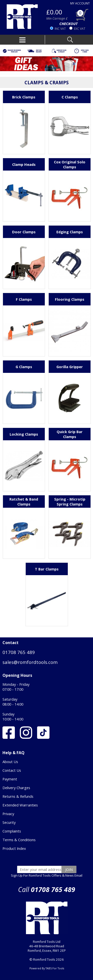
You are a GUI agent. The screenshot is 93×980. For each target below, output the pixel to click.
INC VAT (60, 29)
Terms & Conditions (19, 840)
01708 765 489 (19, 652)
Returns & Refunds (18, 796)
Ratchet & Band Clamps (24, 502)
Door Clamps (24, 232)
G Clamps (24, 367)
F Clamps (24, 299)
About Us (10, 762)
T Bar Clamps (47, 569)
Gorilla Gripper (70, 367)
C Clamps (70, 97)
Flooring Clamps (70, 299)
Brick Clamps (24, 97)
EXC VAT (80, 29)
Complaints (12, 831)
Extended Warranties (20, 805)
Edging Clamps (70, 232)
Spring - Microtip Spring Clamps (70, 502)
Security (9, 822)
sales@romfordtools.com (30, 662)
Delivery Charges (16, 788)
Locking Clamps (24, 434)
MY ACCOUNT (80, 3)
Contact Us (12, 770)
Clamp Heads (24, 164)
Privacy (8, 814)
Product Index (14, 848)
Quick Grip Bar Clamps (70, 434)
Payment (10, 779)
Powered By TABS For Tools (47, 968)
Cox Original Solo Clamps (70, 164)
